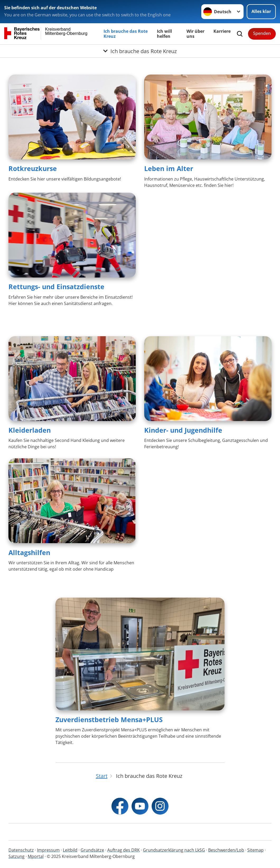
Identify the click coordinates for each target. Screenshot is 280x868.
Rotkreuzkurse (33, 168)
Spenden (262, 33)
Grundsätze (92, 850)
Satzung (17, 856)
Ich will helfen (164, 34)
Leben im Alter (169, 168)
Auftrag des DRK (123, 850)
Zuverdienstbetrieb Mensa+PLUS (109, 719)
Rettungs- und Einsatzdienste (56, 287)
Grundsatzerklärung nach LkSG (174, 850)
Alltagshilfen (29, 552)
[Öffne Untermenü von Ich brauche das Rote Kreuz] (140, 51)
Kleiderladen (30, 430)
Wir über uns (195, 34)
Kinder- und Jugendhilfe (183, 430)
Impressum (48, 850)
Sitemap (255, 850)
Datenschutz (21, 850)
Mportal (36, 856)
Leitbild (70, 850)
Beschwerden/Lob (226, 850)
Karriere (222, 31)
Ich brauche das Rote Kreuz (126, 34)
